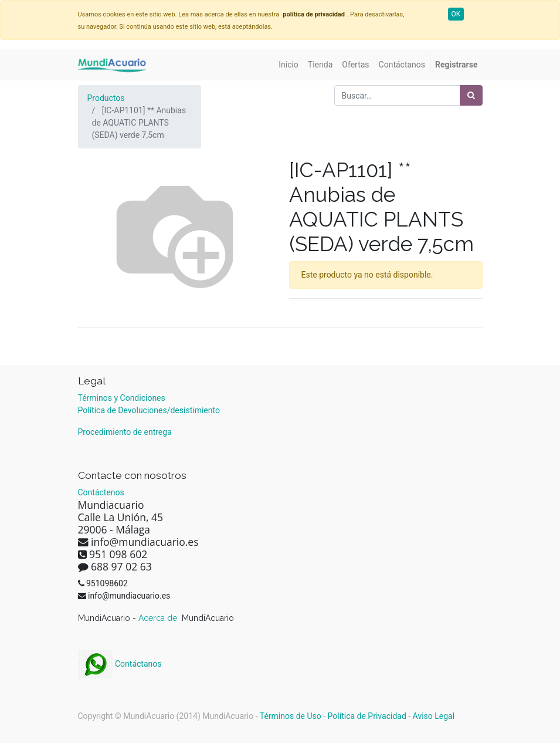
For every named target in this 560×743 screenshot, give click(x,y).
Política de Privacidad (367, 716)
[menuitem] (289, 65)
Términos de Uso (291, 716)
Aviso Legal (434, 716)
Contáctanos (120, 664)
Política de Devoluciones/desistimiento (149, 410)
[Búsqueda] (471, 95)
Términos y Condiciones (122, 398)
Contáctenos (101, 492)
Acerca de (159, 618)
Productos (106, 98)
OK (456, 14)
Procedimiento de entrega (125, 432)
